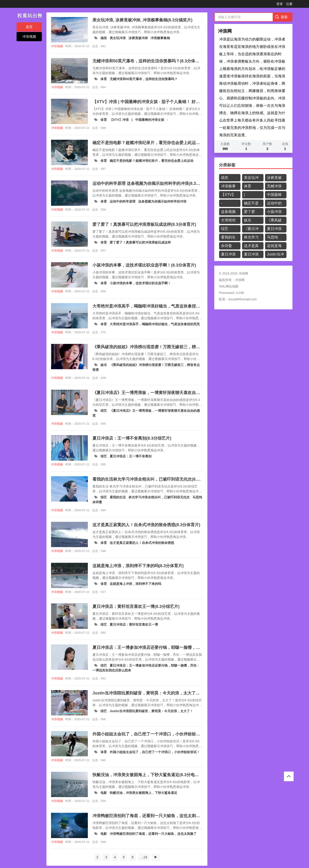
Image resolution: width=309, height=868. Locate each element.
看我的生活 (118, 497)
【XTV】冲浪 (120, 120)
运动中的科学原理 (123, 201)
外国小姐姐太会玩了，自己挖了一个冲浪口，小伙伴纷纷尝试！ (155, 752)
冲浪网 (240, 280)
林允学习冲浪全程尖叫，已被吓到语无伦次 (160, 497)
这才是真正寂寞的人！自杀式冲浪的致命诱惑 (142, 543)
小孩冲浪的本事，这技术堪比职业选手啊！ (140, 283)
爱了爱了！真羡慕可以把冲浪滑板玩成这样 (140, 242)
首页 (29, 27)
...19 (144, 857)
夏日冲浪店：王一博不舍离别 (131, 456)
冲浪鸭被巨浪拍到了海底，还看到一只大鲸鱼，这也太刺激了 (153, 834)
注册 (289, 4)
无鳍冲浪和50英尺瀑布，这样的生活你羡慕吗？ (144, 79)
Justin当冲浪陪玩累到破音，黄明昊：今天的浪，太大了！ (151, 711)
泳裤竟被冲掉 (139, 38)
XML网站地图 (229, 286)
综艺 (104, 411)
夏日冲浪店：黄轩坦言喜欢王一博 (134, 624)
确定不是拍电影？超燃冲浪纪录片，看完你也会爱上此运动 (152, 161)
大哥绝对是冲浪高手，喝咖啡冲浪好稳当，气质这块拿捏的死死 (155, 324)
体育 (104, 79)
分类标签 (227, 165)
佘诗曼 (97, 502)
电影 (104, 793)
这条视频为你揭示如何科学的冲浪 (162, 201)
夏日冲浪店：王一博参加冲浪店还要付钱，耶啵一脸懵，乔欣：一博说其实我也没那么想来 (251, 255)
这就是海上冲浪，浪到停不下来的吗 (135, 584)
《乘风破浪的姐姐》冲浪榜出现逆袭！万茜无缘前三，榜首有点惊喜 (274, 221)
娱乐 (104, 365)
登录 (280, 4)
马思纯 (197, 497)
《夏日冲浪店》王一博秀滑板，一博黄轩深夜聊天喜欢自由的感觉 (251, 230)
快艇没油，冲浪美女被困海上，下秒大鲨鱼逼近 (143, 793)
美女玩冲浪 (118, 38)
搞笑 (104, 38)
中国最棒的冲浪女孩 (150, 120)
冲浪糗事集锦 (160, 38)
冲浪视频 (29, 36)
